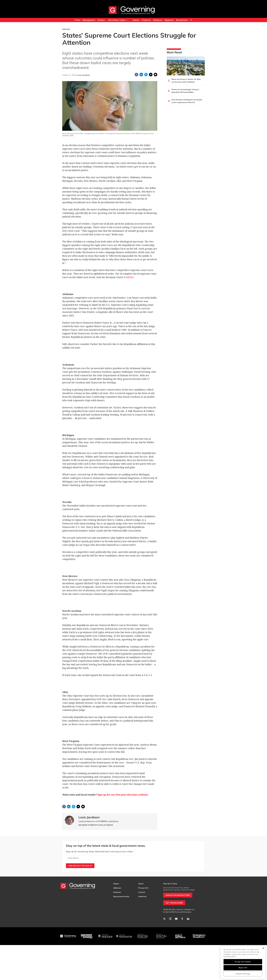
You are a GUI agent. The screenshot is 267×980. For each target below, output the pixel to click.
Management (89, 20)
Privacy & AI (143, 888)
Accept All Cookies (243, 962)
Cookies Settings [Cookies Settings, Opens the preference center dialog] (243, 974)
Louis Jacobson (89, 817)
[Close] (263, 948)
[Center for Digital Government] (143, 936)
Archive (66, 29)
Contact (142, 892)
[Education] (162, 936)
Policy (78, 20)
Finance (101, 20)
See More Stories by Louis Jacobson (96, 825)
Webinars (158, 20)
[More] (127, 20)
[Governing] (68, 936)
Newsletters (182, 20)
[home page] (132, 10)
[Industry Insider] (105, 936)
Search (191, 20)
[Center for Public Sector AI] (180, 936)
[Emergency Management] (199, 936)
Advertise (142, 896)
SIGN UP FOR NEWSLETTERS (178, 895)
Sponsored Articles (121, 896)
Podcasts (146, 20)
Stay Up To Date (170, 884)
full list (130, 277)
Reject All (243, 968)
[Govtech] (87, 936)
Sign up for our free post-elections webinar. (123, 795)
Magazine (169, 20)
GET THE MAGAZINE (174, 903)
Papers (136, 20)
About (141, 884)
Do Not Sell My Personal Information (177, 912)
